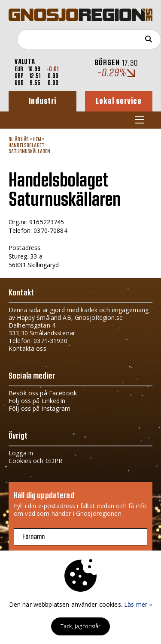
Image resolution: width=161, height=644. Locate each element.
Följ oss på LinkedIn (37, 401)
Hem (37, 139)
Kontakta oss (27, 348)
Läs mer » (138, 604)
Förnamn (33, 537)
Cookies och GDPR (35, 461)
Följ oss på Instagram (39, 408)
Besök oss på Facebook (43, 393)
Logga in (21, 453)
